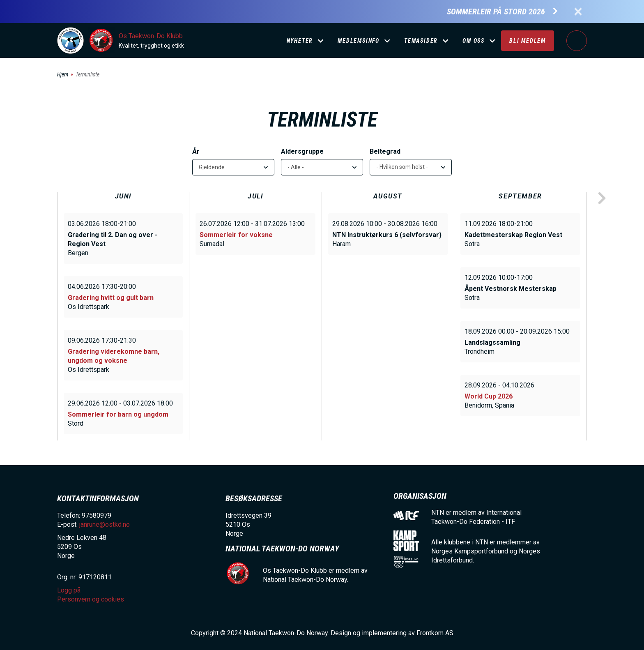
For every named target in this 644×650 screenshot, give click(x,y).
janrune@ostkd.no (105, 524)
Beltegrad (385, 151)
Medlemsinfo (359, 41)
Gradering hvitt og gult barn (111, 298)
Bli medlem (528, 41)
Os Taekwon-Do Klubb (151, 36)
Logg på (577, 41)
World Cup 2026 (489, 396)
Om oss (474, 41)
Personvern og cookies (91, 599)
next (602, 198)
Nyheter (300, 41)
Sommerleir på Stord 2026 (496, 12)
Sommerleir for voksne (236, 235)
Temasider (421, 41)
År (196, 151)
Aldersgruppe (302, 151)
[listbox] (411, 167)
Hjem (63, 74)
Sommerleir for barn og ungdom (118, 414)
